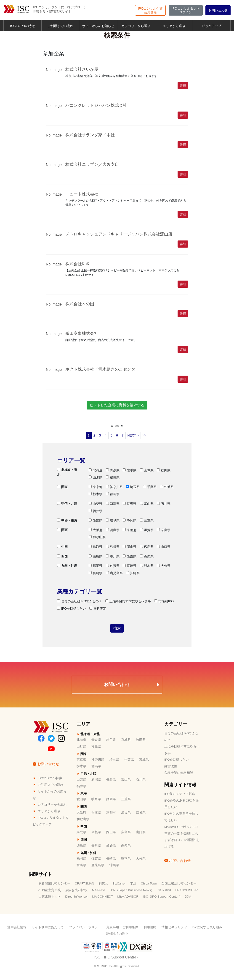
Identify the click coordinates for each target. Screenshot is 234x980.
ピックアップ (212, 26)
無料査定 (98, 609)
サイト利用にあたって (48, 927)
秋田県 (164, 470)
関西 (62, 530)
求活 (133, 883)
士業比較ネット (50, 897)
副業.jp (103, 883)
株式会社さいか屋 (82, 69)
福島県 (113, 477)
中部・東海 (67, 520)
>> (144, 435)
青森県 (113, 470)
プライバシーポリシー (85, 927)
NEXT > (133, 435)
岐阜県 (113, 520)
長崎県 (130, 566)
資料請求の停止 (117, 934)
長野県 (130, 504)
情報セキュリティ (174, 927)
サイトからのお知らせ (98, 26)
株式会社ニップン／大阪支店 (92, 164)
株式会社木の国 (80, 304)
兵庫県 (113, 530)
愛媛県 (130, 556)
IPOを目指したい (72, 609)
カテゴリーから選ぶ (136, 26)
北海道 (96, 470)
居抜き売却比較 (76, 890)
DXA (188, 897)
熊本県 (147, 566)
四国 (62, 556)
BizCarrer (119, 883)
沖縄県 (133, 573)
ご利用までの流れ (60, 26)
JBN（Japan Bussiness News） (132, 890)
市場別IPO (164, 601)
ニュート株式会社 (82, 194)
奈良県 (164, 530)
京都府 (130, 530)
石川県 (164, 504)
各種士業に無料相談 (179, 773)
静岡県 (130, 520)
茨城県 (167, 487)
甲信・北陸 (67, 504)
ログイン (186, 10)
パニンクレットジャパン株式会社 (96, 105)
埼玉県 (133, 487)
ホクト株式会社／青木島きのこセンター (102, 369)
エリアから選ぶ (174, 26)
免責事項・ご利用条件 (122, 927)
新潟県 (113, 504)
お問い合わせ (218, 10)
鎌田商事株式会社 (82, 333)
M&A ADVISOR (128, 897)
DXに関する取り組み (207, 927)
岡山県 (130, 547)
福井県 (96, 511)
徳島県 (96, 556)
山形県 (96, 477)
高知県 (147, 556)
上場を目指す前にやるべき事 (128, 601)
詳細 (183, 85)
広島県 (147, 547)
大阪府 (96, 530)
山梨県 (96, 504)
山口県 (164, 547)
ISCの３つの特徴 (22, 26)
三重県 (147, 520)
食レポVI (165, 890)
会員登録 (150, 10)
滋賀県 (147, 530)
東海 (82, 793)
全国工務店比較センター (179, 883)
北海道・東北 (67, 472)
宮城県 (147, 470)
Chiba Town (149, 883)
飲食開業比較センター (54, 883)
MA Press (98, 890)
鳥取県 (96, 547)
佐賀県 (113, 566)
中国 (62, 547)
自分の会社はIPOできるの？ (80, 601)
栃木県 (96, 494)
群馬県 (113, 494)
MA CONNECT (102, 897)
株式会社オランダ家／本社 (90, 135)
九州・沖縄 (67, 566)
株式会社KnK (77, 264)
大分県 (164, 566)
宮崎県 (96, 573)
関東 (62, 487)
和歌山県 (97, 537)
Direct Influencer (76, 897)
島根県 (113, 547)
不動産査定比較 (50, 890)
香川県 (113, 556)
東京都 (96, 487)
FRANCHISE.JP (186, 890)
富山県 (147, 504)
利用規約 (150, 927)
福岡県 (96, 566)
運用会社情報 (17, 927)
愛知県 (96, 520)
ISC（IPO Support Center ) (162, 897)
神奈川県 (114, 487)
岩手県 (130, 470)
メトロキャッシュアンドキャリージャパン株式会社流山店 (119, 234)
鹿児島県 (114, 573)
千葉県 (150, 487)
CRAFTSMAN (84, 883)
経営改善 (171, 766)
